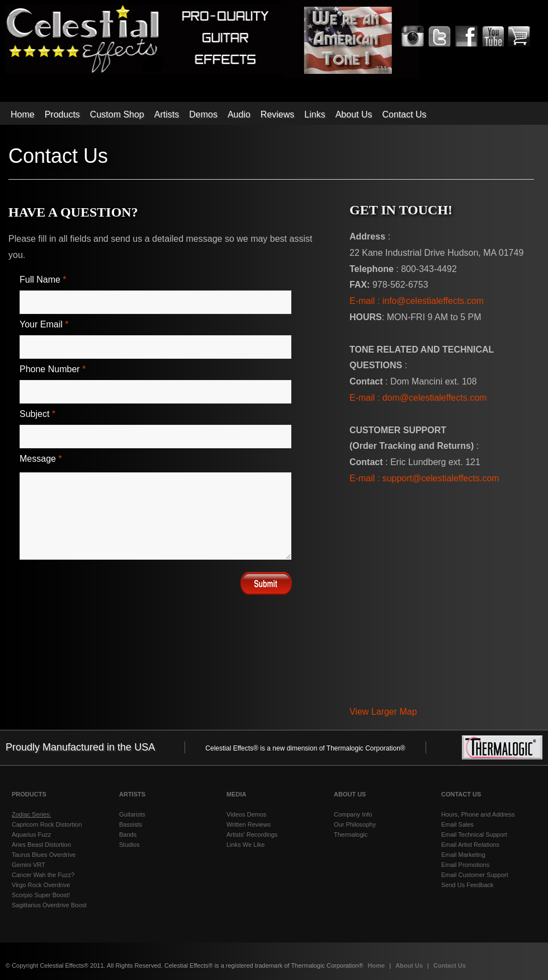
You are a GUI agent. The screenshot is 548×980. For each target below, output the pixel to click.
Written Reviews (249, 824)
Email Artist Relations (470, 845)
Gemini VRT (29, 865)
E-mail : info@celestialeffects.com (417, 301)
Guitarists (132, 814)
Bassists (131, 824)
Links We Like (245, 845)
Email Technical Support (474, 834)
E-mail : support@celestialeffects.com (424, 478)
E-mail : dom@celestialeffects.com (418, 398)
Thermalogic (351, 834)
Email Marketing (463, 855)
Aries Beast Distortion (41, 845)
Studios (129, 845)
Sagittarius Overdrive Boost (49, 905)
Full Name (43, 280)
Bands (128, 834)
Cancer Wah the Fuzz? (43, 875)
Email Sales (457, 824)
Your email (44, 324)
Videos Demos (246, 814)
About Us (410, 965)
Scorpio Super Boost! (41, 895)
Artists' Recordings (252, 834)
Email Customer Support (475, 875)
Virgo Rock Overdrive (41, 885)
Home (377, 965)
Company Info (353, 814)
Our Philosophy (355, 824)
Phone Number (53, 369)
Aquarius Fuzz (31, 834)
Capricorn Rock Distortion (47, 824)
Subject (37, 414)
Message (41, 459)
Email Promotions (465, 865)
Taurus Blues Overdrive (44, 855)
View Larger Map (383, 712)
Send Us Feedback (467, 885)
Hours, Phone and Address (478, 814)
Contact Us (450, 965)
